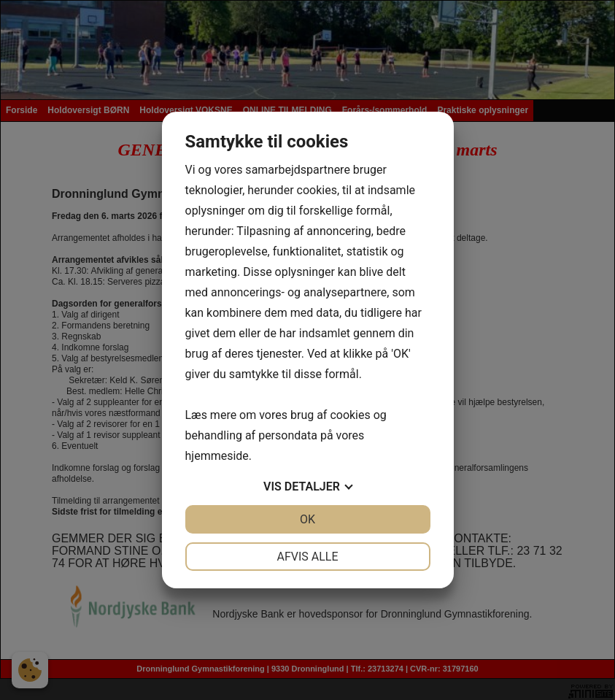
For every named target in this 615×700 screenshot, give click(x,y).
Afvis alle (307, 557)
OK (307, 519)
